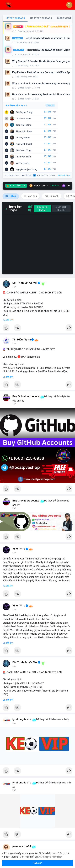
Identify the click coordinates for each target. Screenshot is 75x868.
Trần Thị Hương (24, 125)
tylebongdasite (22, 719)
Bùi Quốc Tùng (23, 150)
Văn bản (30, 196)
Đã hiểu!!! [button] (38, 863)
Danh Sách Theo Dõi (61, 209)
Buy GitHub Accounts (26, 396)
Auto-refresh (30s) (44, 175)
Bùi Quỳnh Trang (24, 112)
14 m (15, 287)
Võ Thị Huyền (23, 163)
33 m (15, 344)
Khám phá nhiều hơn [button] (51, 857)
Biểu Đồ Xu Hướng (42, 209)
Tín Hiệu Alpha (22, 340)
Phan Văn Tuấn (23, 157)
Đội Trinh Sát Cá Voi (25, 283)
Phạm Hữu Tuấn (24, 131)
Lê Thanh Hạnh (23, 119)
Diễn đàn (27, 175)
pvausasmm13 (22, 846)
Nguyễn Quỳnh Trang (26, 169)
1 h (14, 404)
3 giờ (15, 723)
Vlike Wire (19, 549)
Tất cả (11, 196)
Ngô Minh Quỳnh (24, 144)
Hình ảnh (52, 196)
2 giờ (15, 553)
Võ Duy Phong (23, 138)
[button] (69, 5)
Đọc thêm (8, 320)
